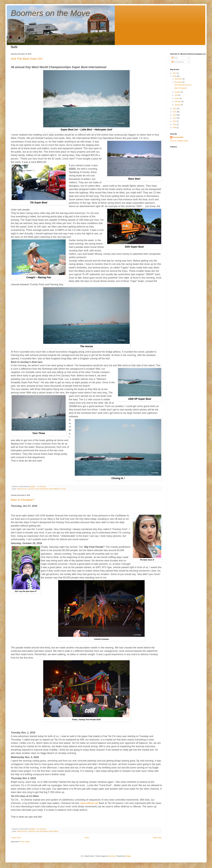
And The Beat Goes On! (27, 59)
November (179, 82)
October (178, 92)
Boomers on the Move (50, 13)
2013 (175, 115)
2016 (175, 76)
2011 (175, 121)
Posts (175, 58)
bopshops (112, 856)
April (176, 95)
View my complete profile (179, 141)
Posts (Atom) (25, 842)
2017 (175, 73)
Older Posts (157, 838)
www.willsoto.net (89, 803)
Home (87, 838)
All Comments (178, 62)
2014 (175, 112)
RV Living (63, 489)
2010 (175, 124)
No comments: (42, 487)
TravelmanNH (178, 137)
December (179, 79)
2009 (175, 128)
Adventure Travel (34, 489)
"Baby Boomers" (22, 489)
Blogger (128, 856)
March (177, 98)
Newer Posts (16, 838)
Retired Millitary (54, 489)
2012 (175, 118)
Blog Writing (44, 489)
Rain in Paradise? (23, 500)
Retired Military (54, 831)
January (178, 105)
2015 (175, 109)
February (178, 101)
